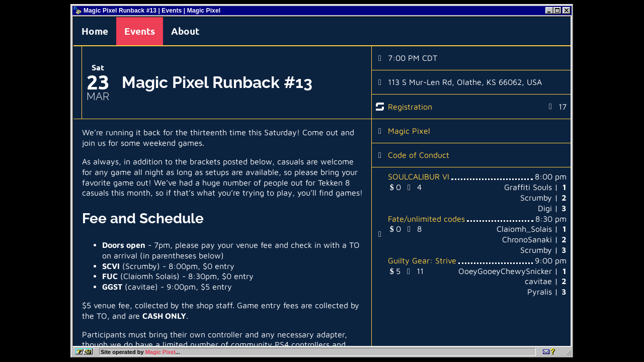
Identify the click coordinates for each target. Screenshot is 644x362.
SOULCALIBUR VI (419, 176)
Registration (410, 107)
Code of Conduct (419, 155)
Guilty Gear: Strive (422, 260)
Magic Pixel (409, 131)
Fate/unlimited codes (426, 219)
